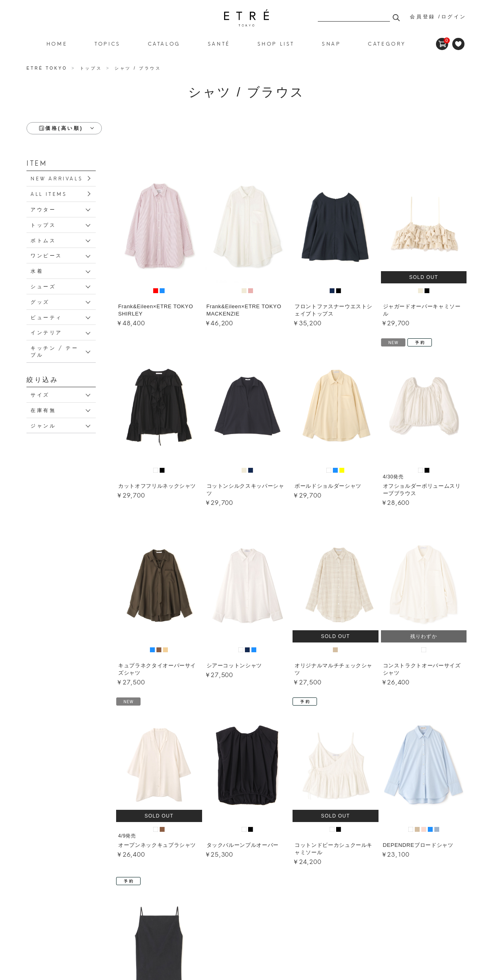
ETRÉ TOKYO (48, 68)
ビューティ (46, 317)
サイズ (40, 394)
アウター (43, 209)
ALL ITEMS (49, 194)
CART (442, 41)
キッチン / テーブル (54, 351)
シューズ (43, 286)
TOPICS (108, 43)
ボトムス (43, 240)
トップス (43, 225)
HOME (57, 43)
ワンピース (46, 255)
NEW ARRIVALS (57, 178)
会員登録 (423, 17)
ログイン (454, 17)
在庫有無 (43, 410)
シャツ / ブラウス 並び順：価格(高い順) (246, 18)
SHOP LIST (276, 43)
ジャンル (43, 425)
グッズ (40, 301)
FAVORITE (458, 44)
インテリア (46, 332)
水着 (37, 271)
